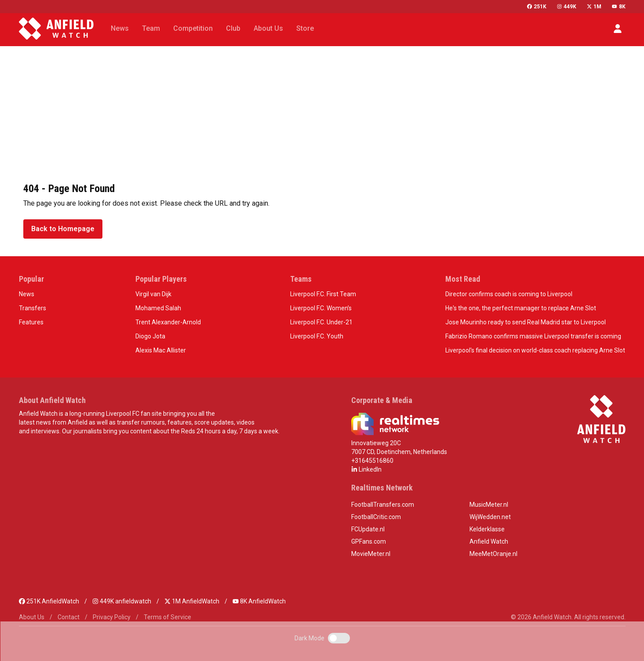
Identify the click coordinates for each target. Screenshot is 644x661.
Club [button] (233, 28)
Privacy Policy (112, 617)
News (27, 294)
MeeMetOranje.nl (493, 554)
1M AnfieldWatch (192, 601)
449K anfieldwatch (122, 601)
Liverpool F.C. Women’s (321, 308)
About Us (32, 617)
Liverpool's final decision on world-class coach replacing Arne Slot (535, 350)
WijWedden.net (490, 517)
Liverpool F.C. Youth (317, 336)
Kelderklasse (487, 529)
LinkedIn (366, 469)
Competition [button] (193, 28)
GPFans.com (369, 541)
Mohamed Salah (158, 308)
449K (567, 7)
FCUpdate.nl (368, 529)
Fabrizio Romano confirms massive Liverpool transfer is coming (533, 336)
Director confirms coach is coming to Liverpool (509, 294)
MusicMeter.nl (489, 505)
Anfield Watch (489, 541)
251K (537, 7)
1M (594, 7)
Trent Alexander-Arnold (168, 322)
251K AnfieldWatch (49, 601)
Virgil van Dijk (153, 294)
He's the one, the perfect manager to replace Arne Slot (521, 308)
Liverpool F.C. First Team (323, 294)
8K (619, 7)
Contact (69, 617)
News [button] (120, 28)
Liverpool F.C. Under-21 (321, 322)
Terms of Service (167, 617)
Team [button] (151, 28)
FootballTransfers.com (383, 505)
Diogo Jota (150, 336)
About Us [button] (268, 28)
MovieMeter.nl (371, 554)
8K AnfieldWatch (259, 601)
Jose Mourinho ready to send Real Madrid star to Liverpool (526, 322)
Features (31, 322)
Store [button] (305, 28)
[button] (618, 29)
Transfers (33, 308)
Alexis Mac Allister (161, 350)
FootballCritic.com (376, 517)
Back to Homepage (63, 229)
